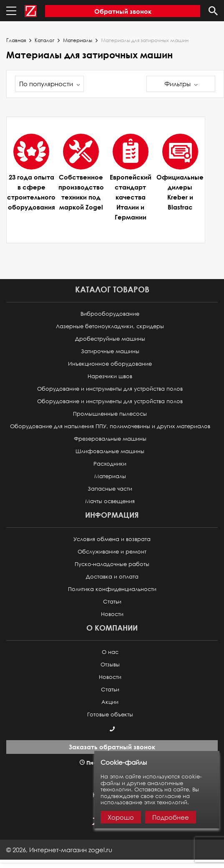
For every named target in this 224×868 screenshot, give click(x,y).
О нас (110, 652)
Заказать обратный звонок (112, 747)
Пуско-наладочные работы (112, 564)
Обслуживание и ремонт (112, 552)
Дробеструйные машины (110, 339)
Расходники (110, 464)
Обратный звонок (123, 11)
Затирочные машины (110, 351)
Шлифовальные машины (110, 451)
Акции (110, 702)
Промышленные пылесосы (110, 414)
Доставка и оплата (112, 577)
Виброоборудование (110, 314)
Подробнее (171, 817)
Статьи (112, 602)
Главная (16, 40)
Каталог (44, 40)
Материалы (78, 40)
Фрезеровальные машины (110, 439)
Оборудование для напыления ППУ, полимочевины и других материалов (110, 426)
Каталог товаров (112, 289)
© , (59, 850)
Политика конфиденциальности (112, 589)
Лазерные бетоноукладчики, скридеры (110, 326)
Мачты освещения (110, 501)
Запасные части (110, 489)
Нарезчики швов (110, 376)
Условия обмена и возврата (112, 539)
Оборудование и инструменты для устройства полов (110, 389)
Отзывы (110, 665)
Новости (112, 614)
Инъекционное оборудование (110, 364)
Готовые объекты (110, 715)
